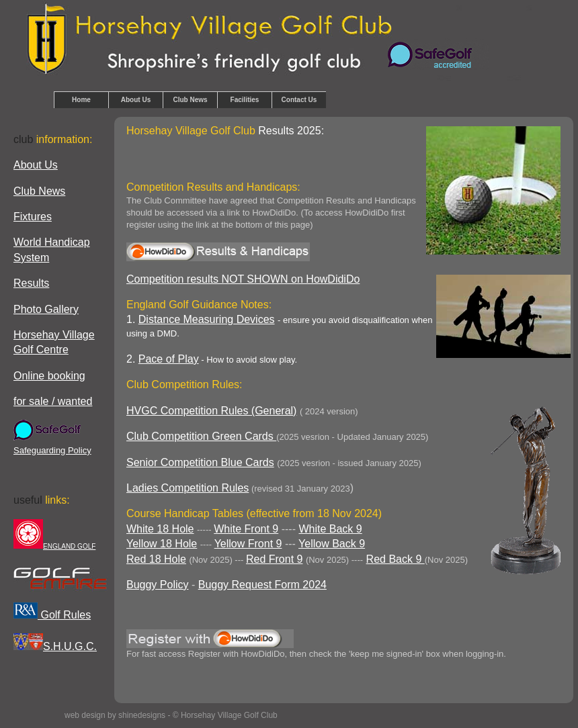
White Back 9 (330, 529)
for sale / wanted (53, 401)
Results (31, 283)
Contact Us (299, 100)
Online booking (49, 376)
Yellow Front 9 (248, 544)
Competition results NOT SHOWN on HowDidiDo (243, 279)
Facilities (245, 100)
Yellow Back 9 (332, 544)
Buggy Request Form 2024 (262, 585)
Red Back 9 (396, 559)
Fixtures (33, 217)
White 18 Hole (160, 529)
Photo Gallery (46, 309)
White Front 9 (246, 529)
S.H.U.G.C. (55, 646)
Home (81, 100)
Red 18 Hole (156, 559)
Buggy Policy (158, 585)
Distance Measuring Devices (207, 319)
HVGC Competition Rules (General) (211, 411)
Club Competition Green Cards (201, 436)
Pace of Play (169, 359)
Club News (190, 100)
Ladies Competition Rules (188, 488)
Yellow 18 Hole (162, 544)
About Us (136, 100)
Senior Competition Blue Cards (200, 462)
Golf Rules (52, 615)
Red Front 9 (274, 559)
